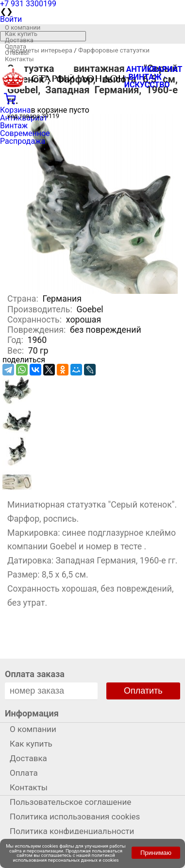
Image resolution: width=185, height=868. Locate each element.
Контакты (19, 59)
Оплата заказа (35, 674)
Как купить (21, 34)
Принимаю (156, 853)
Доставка (19, 40)
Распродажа (23, 141)
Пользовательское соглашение (70, 802)
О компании (23, 27)
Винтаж (14, 126)
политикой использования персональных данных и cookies (66, 858)
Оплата (16, 46)
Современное (25, 133)
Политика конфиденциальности (72, 831)
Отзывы (17, 53)
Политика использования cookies (75, 817)
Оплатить (143, 691)
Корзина (15, 110)
